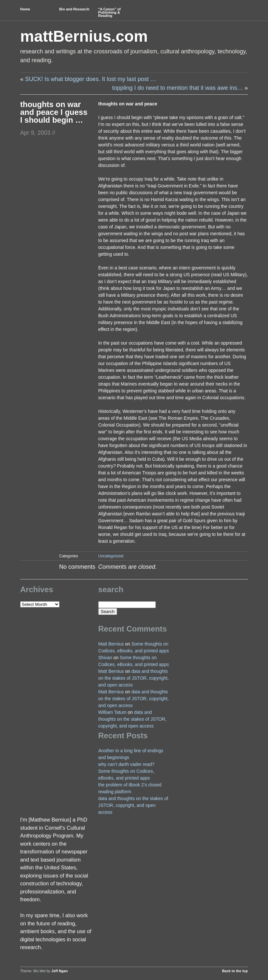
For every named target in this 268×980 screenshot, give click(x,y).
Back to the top (235, 971)
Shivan (105, 658)
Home (25, 9)
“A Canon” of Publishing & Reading (109, 12)
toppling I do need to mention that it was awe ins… (178, 88)
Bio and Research (74, 9)
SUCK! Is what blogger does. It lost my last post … (91, 79)
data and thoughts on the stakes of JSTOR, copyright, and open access (134, 678)
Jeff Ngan (60, 971)
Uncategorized (111, 556)
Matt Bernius (111, 644)
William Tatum (112, 712)
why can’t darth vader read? (126, 764)
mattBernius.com (84, 36)
